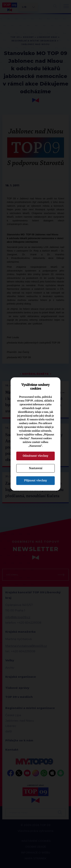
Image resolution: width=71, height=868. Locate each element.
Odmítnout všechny (35, 456)
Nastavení (36, 468)
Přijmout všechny (35, 480)
